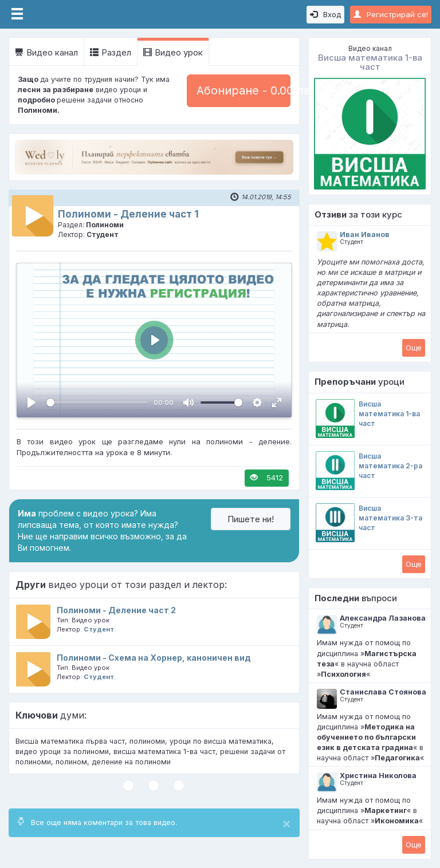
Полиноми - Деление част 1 (128, 214)
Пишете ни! (251, 519)
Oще (414, 348)
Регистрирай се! (391, 14)
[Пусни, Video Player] (32, 403)
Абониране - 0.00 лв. (243, 90)
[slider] (97, 403)
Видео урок (173, 52)
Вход (325, 14)
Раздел (111, 52)
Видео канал (46, 52)
